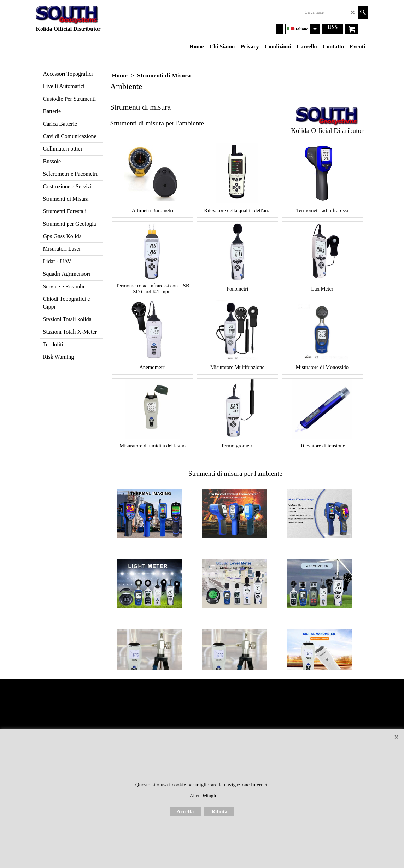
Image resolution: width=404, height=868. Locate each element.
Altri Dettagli (203, 796)
